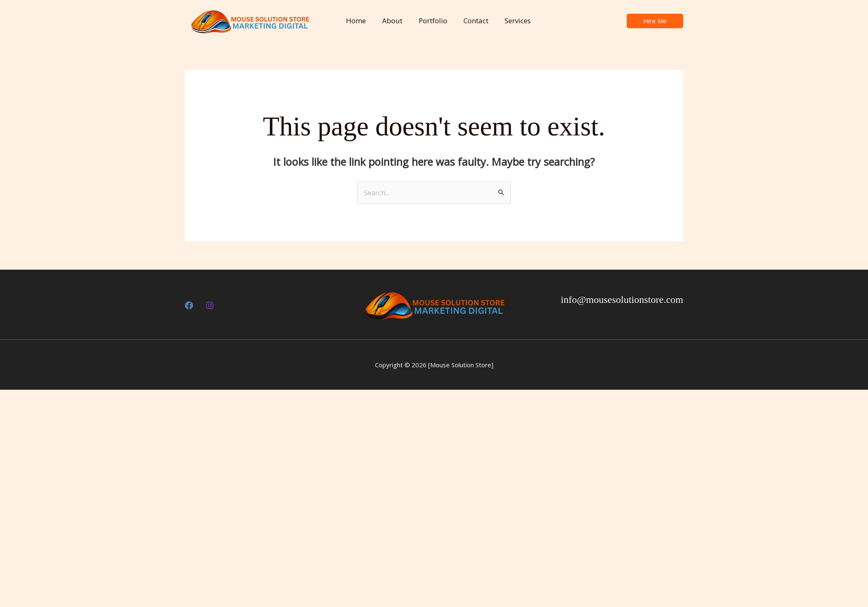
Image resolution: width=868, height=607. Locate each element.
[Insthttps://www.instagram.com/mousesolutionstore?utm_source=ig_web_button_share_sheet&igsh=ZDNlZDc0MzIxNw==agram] (210, 306)
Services (509, 21)
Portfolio (429, 21)
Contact (470, 21)
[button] (655, 21)
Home (356, 21)
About (390, 21)
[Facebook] (189, 306)
